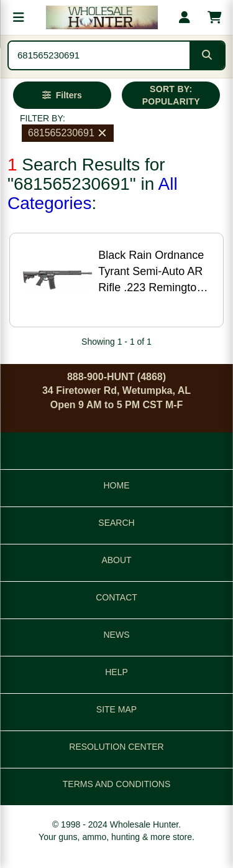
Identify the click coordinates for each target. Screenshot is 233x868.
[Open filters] (62, 95)
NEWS (117, 635)
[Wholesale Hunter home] (102, 17)
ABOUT (116, 560)
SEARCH (116, 523)
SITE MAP (116, 709)
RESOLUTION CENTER (116, 747)
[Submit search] (207, 55)
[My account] (185, 17)
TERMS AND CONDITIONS (116, 784)
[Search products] (99, 55)
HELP (116, 672)
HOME (117, 485)
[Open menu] (19, 17)
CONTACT (116, 597)
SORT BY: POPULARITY (171, 95)
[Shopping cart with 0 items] (214, 17)
